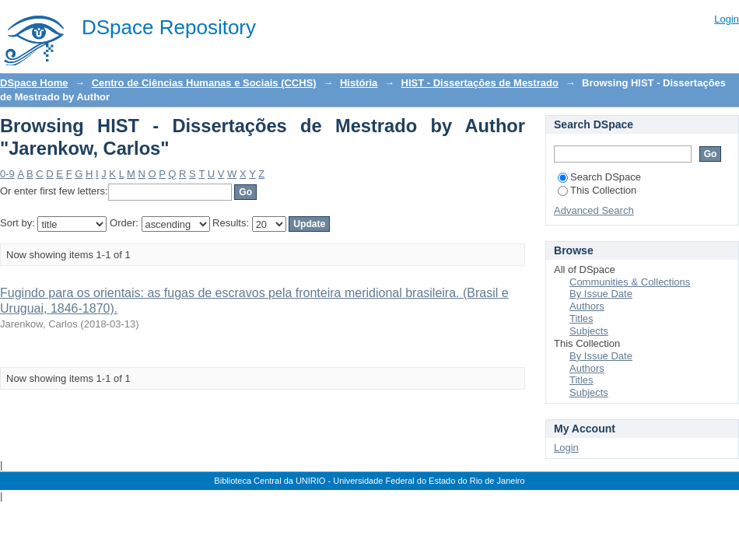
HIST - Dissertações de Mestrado (480, 83)
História (359, 83)
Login (727, 19)
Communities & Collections (630, 282)
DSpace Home (34, 83)
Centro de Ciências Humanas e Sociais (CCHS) (204, 83)
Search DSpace (599, 177)
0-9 (7, 174)
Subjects (589, 331)
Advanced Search (594, 210)
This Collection (597, 190)
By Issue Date (601, 294)
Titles (581, 318)
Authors (587, 306)
